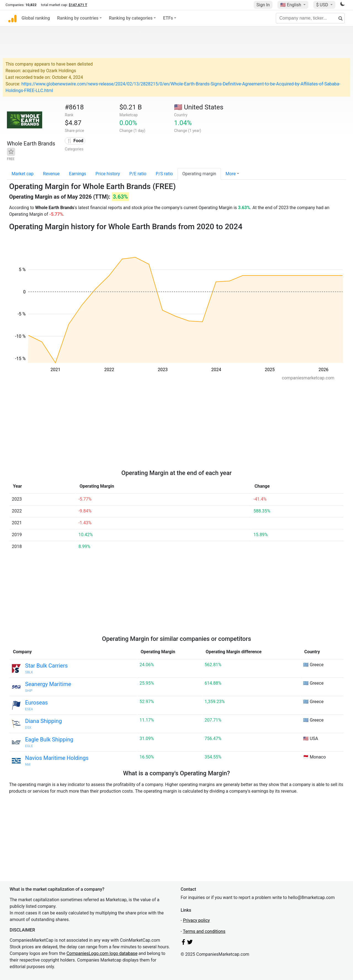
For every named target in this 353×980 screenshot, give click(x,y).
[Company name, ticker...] (310, 18)
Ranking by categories (131, 18)
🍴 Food (75, 141)
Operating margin (199, 174)
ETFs (168, 18)
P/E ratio (138, 174)
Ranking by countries (78, 18)
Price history (108, 174)
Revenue (51, 174)
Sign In (263, 5)
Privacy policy (196, 920)
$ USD (323, 5)
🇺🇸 (291, 5)
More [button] (231, 174)
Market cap (23, 174)
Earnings (77, 174)
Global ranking (36, 18)
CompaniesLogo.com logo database (102, 953)
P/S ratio (164, 174)
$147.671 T (78, 5)
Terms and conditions (204, 931)
